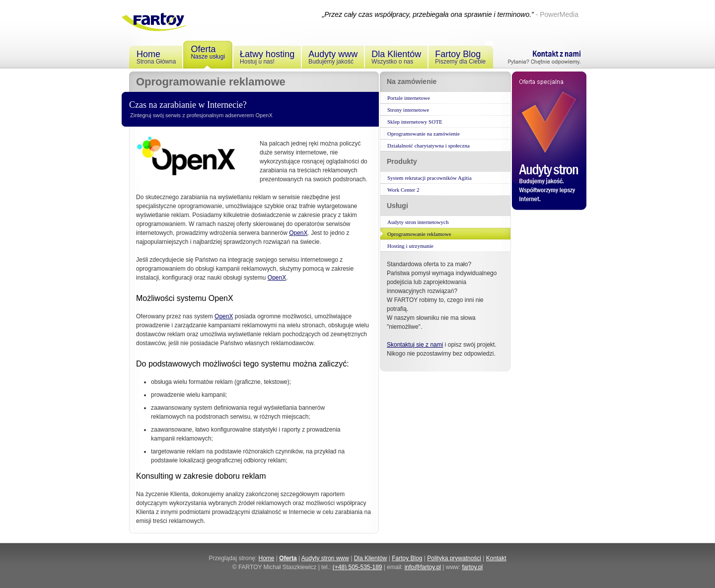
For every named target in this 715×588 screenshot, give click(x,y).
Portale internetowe (409, 98)
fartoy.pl (472, 567)
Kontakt (496, 558)
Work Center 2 (403, 190)
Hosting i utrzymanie (410, 246)
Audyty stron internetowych (418, 222)
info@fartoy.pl (423, 567)
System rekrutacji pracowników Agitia (429, 178)
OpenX (298, 233)
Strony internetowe (408, 110)
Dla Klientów (371, 558)
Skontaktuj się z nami (415, 345)
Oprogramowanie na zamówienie (424, 134)
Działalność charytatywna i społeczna (429, 146)
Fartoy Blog (407, 558)
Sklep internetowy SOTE (415, 122)
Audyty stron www (325, 558)
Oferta (288, 558)
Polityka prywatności (454, 558)
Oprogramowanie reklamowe (419, 234)
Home (267, 558)
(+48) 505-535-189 (357, 567)
